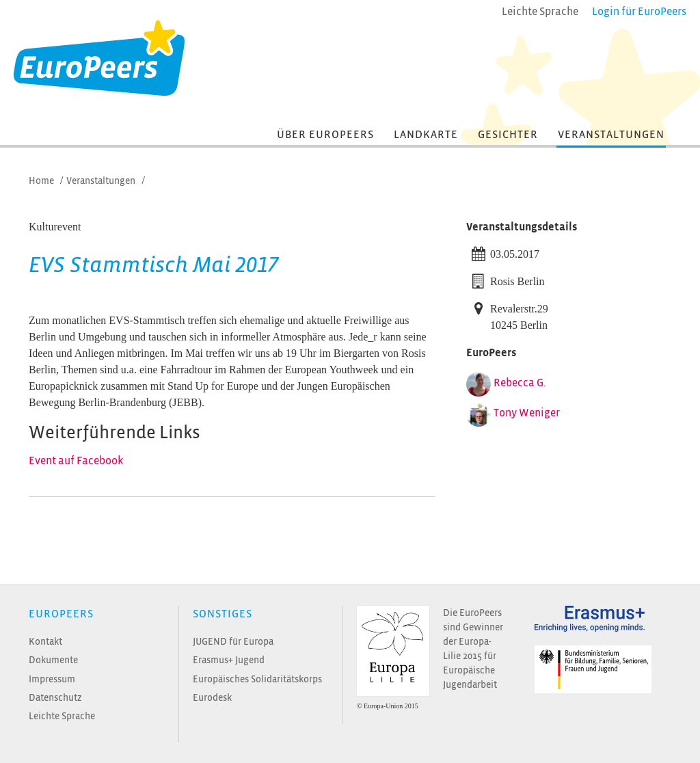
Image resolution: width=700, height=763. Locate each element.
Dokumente (53, 660)
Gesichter (508, 135)
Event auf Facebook (76, 461)
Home (41, 181)
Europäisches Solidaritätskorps (257, 679)
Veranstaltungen (611, 135)
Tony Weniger (527, 413)
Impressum (52, 679)
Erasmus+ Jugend (229, 660)
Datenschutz (55, 698)
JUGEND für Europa (233, 642)
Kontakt (45, 642)
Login (639, 12)
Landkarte (426, 135)
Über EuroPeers (325, 135)
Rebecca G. (520, 383)
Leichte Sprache (62, 716)
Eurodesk (212, 698)
